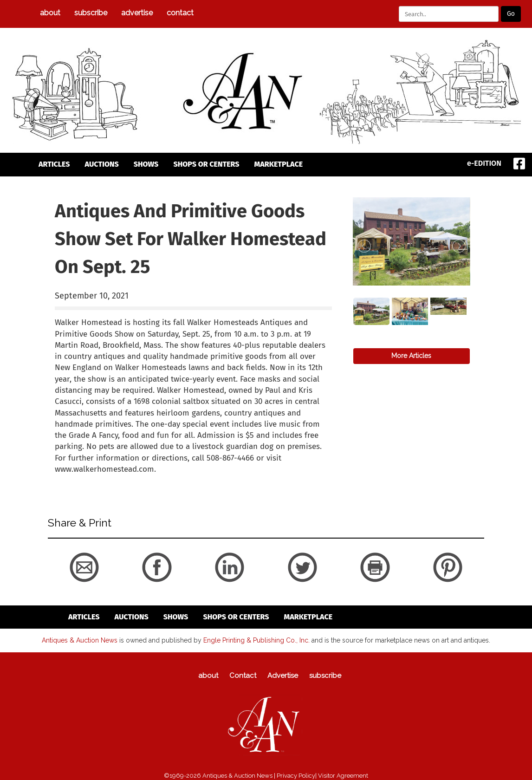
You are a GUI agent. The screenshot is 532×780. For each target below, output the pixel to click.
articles (54, 164)
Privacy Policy (296, 775)
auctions (102, 164)
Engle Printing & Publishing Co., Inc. (256, 640)
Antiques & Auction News (80, 640)
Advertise (137, 13)
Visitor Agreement (343, 775)
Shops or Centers (206, 164)
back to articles (78, 479)
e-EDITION (484, 163)
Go (511, 14)
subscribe (91, 13)
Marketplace (279, 164)
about (50, 13)
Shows (146, 164)
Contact (180, 13)
